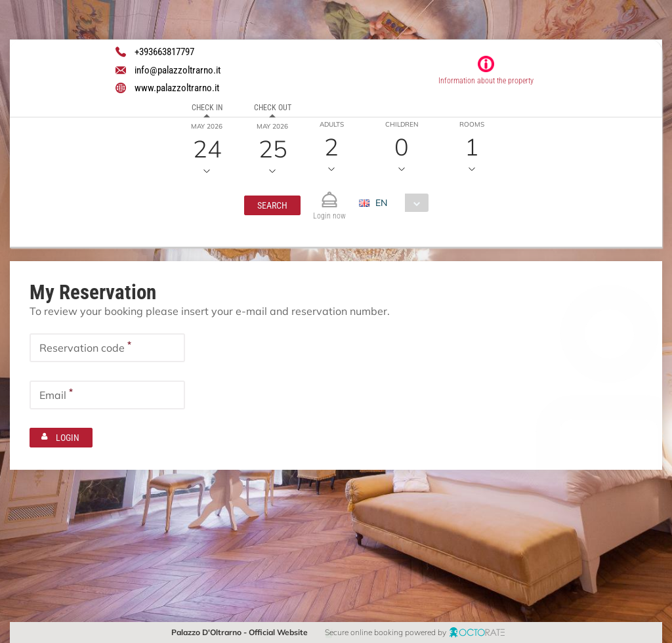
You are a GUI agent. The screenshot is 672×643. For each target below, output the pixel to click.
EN (381, 203)
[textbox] (107, 348)
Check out (273, 108)
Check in (207, 108)
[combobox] (399, 203)
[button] (272, 205)
